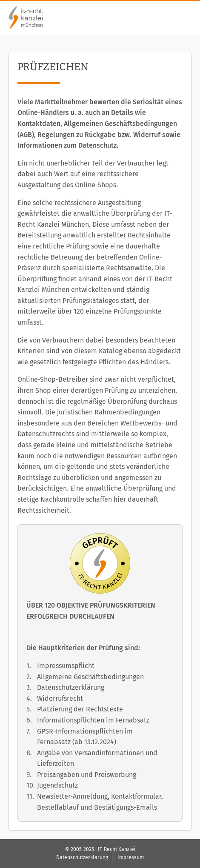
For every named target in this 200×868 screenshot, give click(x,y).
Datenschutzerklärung (71, 687)
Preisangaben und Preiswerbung (87, 775)
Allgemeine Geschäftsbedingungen (90, 677)
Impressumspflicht (66, 666)
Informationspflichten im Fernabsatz (93, 720)
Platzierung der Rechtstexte (80, 709)
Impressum (131, 857)
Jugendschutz (57, 785)
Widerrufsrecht (60, 698)
